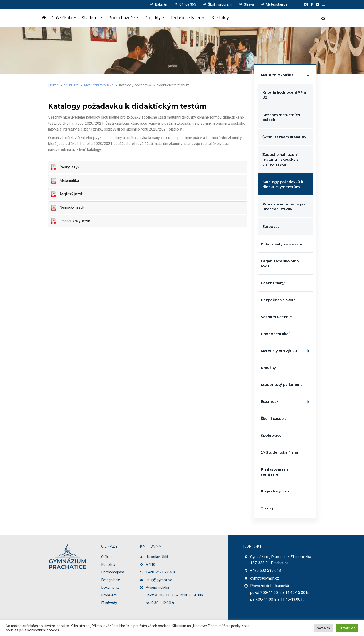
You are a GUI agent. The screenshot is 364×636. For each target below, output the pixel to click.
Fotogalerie (111, 580)
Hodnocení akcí (275, 334)
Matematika (65, 181)
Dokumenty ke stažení (281, 244)
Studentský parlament (281, 385)
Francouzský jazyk (70, 221)
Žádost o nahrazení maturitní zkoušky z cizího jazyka (281, 159)
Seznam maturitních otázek (281, 117)
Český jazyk (65, 167)
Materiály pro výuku (287, 351)
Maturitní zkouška (287, 75)
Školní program (220, 4)
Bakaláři (161, 4)
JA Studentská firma (279, 452)
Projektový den (275, 491)
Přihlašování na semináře (275, 472)
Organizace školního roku (280, 264)
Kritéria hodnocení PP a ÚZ (284, 95)
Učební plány (273, 283)
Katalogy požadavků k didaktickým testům (283, 184)
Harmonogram (113, 572)
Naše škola (62, 18)
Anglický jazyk (67, 194)
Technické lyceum (188, 18)
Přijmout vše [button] (347, 628)
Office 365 (188, 4)
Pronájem (109, 595)
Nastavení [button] (324, 628)
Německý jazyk (68, 208)
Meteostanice (277, 4)
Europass (271, 226)
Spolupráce (271, 435)
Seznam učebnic (276, 317)
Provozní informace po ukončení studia (284, 207)
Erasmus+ (287, 402)
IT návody (109, 603)
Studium (90, 18)
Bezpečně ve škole (278, 300)
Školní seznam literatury (284, 137)
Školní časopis (274, 418)
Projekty (153, 18)
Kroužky (268, 368)
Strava (249, 4)
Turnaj (267, 508)
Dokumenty (110, 587)
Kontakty (220, 18)
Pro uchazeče (122, 18)
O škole (107, 557)
